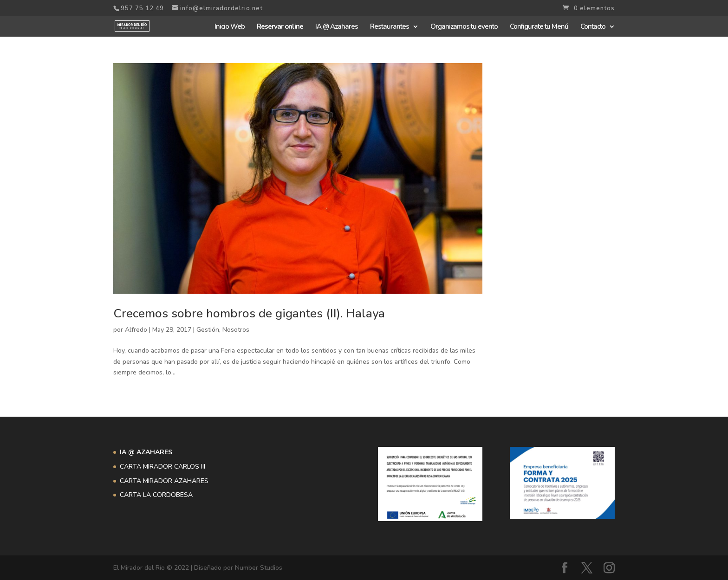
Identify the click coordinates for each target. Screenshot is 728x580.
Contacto (593, 27)
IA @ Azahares (337, 27)
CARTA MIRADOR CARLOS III (162, 467)
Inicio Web (230, 27)
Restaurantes (390, 27)
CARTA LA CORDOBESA (156, 495)
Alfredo (136, 330)
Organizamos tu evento (464, 27)
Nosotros (236, 330)
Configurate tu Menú (539, 27)
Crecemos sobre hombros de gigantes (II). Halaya (249, 313)
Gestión (208, 330)
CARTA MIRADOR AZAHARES (164, 481)
